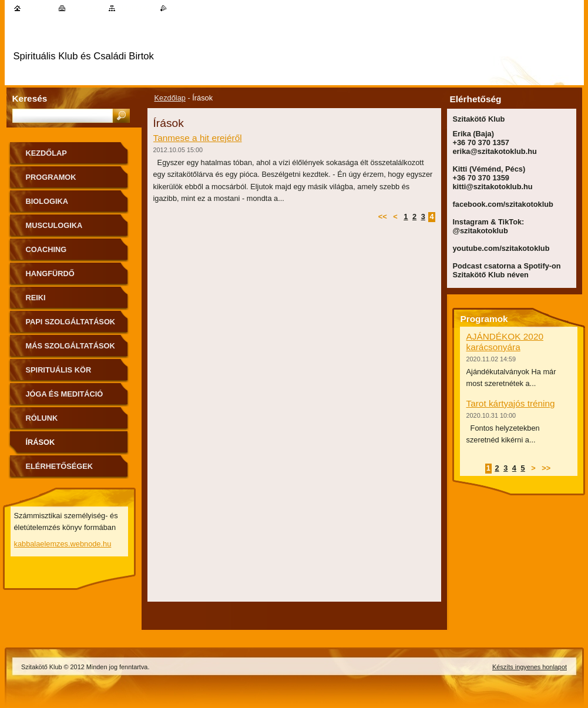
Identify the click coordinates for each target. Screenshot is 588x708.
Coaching (46, 249)
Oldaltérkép (136, 8)
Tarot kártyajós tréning (511, 403)
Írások (41, 442)
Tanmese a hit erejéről (198, 138)
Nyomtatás (85, 8)
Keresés (30, 98)
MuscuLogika (54, 225)
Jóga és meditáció (65, 394)
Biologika (47, 201)
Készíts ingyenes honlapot (530, 667)
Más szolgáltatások (70, 346)
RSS (174, 8)
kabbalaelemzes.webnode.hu (63, 544)
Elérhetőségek (59, 466)
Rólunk (42, 418)
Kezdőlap (170, 98)
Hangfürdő (50, 274)
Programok (51, 177)
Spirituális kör (59, 370)
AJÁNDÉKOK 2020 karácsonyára (505, 342)
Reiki (36, 298)
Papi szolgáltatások (71, 322)
